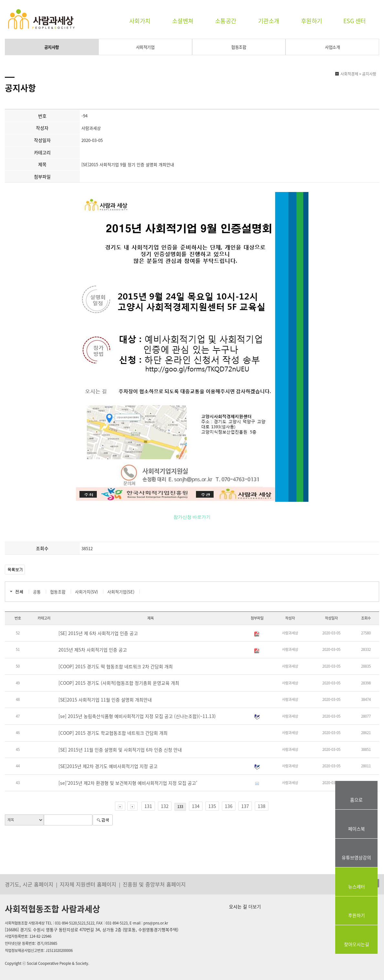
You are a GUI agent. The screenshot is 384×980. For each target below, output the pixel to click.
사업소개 (332, 47)
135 (212, 806)
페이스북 (357, 829)
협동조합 (239, 47)
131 (148, 806)
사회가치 (140, 21)
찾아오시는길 (357, 944)
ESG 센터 (355, 21)
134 (196, 806)
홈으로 (356, 800)
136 (229, 806)
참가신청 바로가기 (192, 517)
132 (165, 806)
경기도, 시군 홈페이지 (29, 884)
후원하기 (312, 21)
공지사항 (52, 47)
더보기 (254, 906)
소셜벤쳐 (183, 21)
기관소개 (269, 21)
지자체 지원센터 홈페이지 (88, 884)
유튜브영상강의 (356, 857)
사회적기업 (145, 47)
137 (245, 806)
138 (262, 806)
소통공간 (226, 21)
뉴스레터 (357, 886)
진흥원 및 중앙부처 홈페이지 (154, 884)
